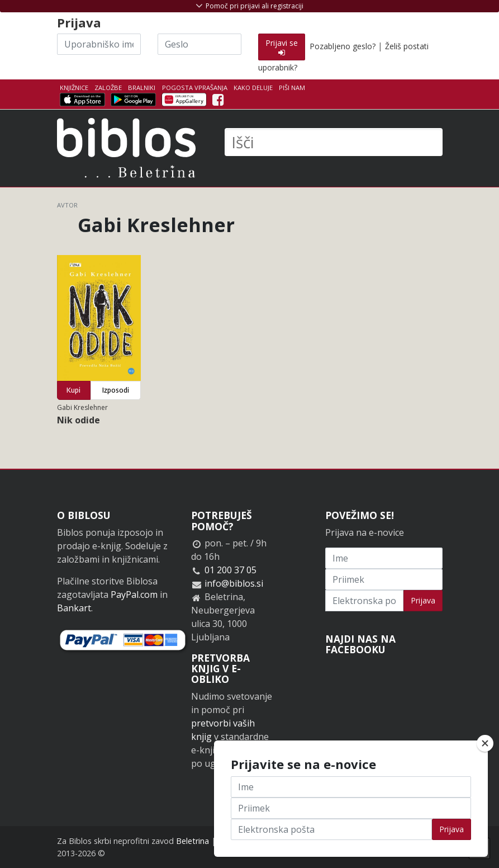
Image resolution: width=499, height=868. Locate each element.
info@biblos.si (234, 583)
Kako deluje (253, 88)
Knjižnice (74, 88)
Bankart (74, 608)
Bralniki (142, 88)
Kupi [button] (73, 390)
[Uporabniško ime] (99, 44)
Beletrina (193, 841)
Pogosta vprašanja (195, 88)
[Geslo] (199, 44)
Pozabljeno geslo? (343, 46)
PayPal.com (134, 595)
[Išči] (334, 142)
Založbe (108, 88)
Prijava (423, 600)
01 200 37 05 (231, 570)
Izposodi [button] (116, 390)
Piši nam (292, 88)
